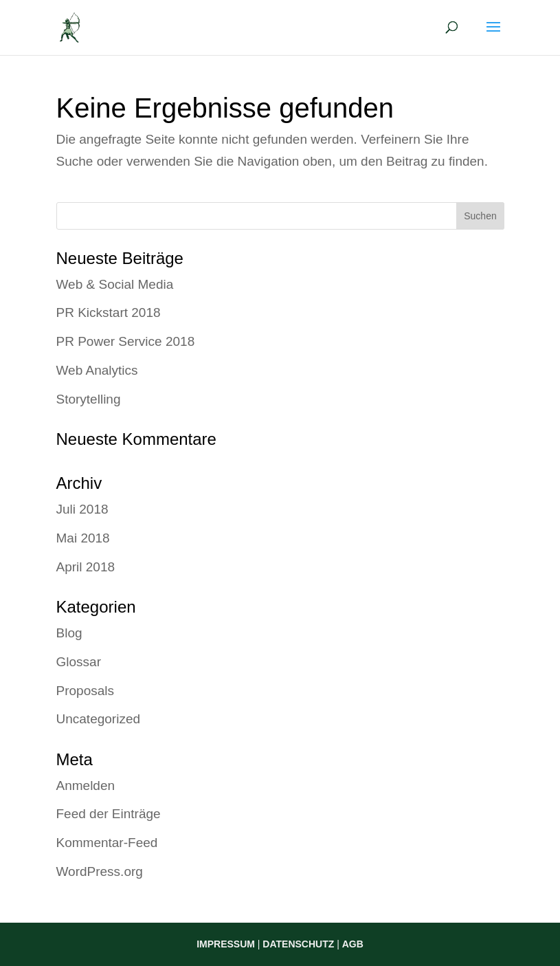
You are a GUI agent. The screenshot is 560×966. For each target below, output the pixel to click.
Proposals (86, 691)
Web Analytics (97, 370)
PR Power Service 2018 (126, 341)
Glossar (79, 662)
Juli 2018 (82, 509)
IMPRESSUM (226, 944)
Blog (69, 633)
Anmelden (86, 786)
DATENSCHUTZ (298, 944)
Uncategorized (99, 719)
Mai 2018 (83, 538)
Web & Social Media (115, 284)
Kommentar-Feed (107, 843)
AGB (353, 944)
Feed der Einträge (109, 814)
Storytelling (89, 399)
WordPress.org (100, 871)
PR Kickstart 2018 (109, 312)
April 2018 (86, 567)
